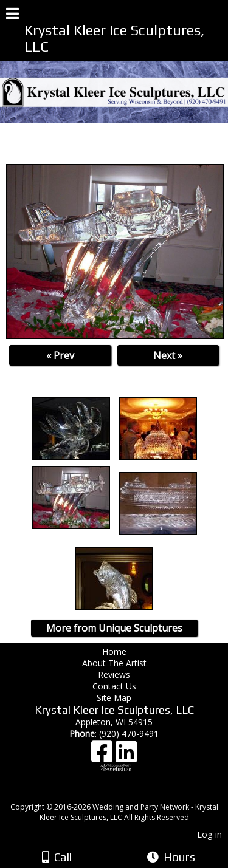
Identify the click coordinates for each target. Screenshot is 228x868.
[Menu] (12, 15)
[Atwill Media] (125, 794)
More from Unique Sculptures (114, 628)
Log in (209, 834)
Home (114, 651)
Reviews (114, 675)
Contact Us (114, 686)
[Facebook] (103, 756)
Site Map (114, 698)
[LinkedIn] (126, 756)
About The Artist (117, 663)
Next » (168, 355)
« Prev (60, 355)
